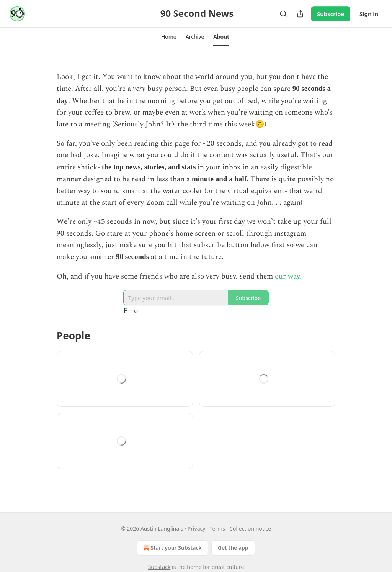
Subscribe (331, 14)
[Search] (283, 14)
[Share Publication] (300, 14)
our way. (288, 276)
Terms (217, 529)
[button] (169, 37)
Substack (159, 567)
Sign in (369, 14)
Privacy (197, 529)
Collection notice (250, 529)
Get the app (233, 548)
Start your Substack (172, 548)
